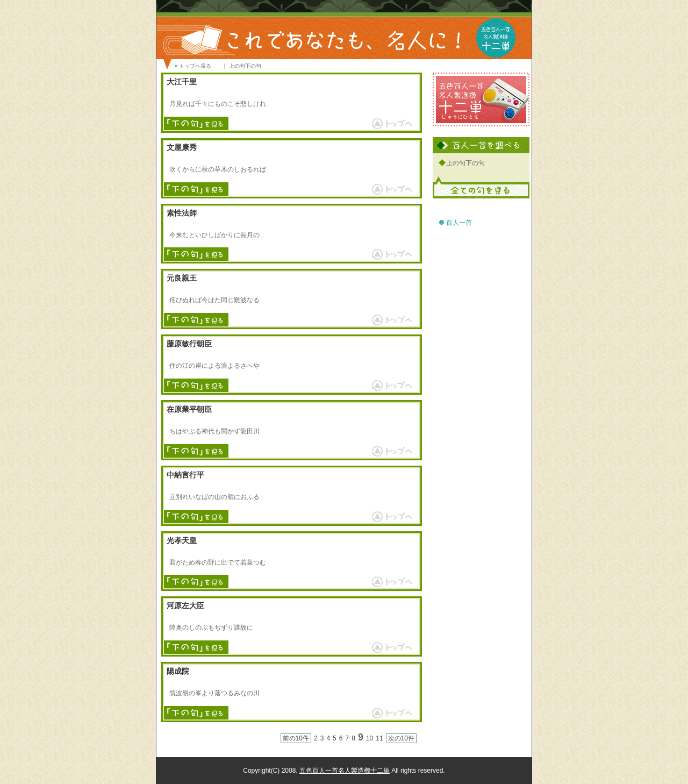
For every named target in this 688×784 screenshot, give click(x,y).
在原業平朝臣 (189, 409)
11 (379, 738)
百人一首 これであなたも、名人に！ (344, 24)
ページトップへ (390, 123)
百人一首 (459, 223)
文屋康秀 (182, 148)
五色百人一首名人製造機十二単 (345, 771)
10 (370, 738)
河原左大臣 (185, 606)
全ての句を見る (481, 186)
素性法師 (182, 213)
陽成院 (178, 671)
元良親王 (182, 278)
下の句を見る (196, 124)
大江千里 (182, 82)
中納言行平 (185, 475)
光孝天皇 (182, 541)
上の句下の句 (465, 163)
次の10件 (401, 738)
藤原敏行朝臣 (189, 344)
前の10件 (296, 738)
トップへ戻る (195, 66)
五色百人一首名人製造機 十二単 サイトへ (481, 99)
